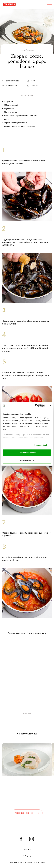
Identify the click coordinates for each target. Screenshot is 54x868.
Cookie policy (27, 856)
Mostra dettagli (40, 445)
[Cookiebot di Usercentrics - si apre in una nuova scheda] (35, 406)
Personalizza (27, 460)
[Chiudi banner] (50, 406)
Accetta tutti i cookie (27, 453)
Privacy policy (27, 849)
